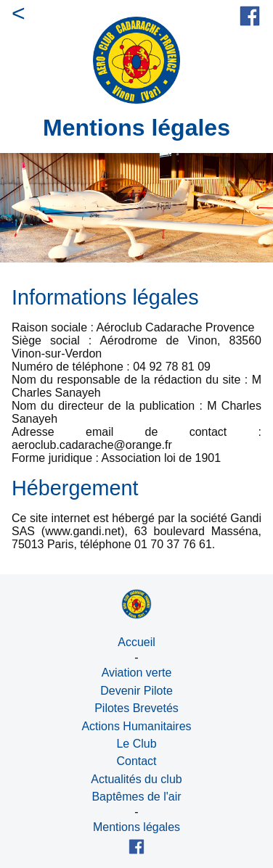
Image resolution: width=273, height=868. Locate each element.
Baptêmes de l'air (136, 797)
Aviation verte (137, 673)
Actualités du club (136, 779)
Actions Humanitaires (136, 726)
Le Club (136, 744)
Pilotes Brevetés (136, 708)
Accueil (136, 642)
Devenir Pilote (136, 691)
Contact (136, 761)
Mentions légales (136, 827)
